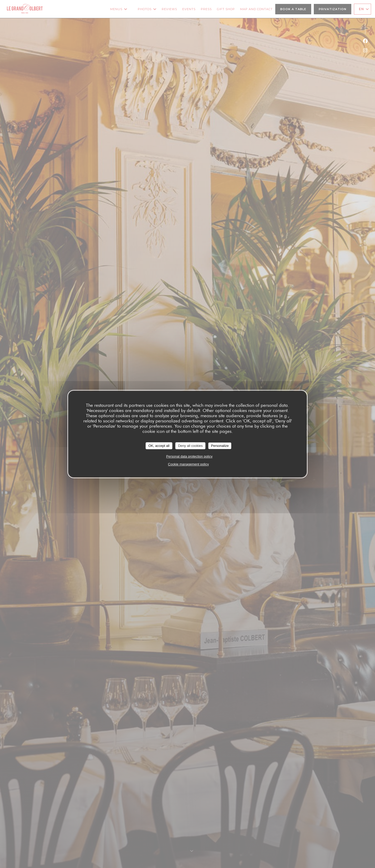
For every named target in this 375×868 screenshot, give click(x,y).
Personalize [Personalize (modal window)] (220, 446)
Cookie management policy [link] (188, 464)
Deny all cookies (190, 446)
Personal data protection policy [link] (189, 456)
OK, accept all (159, 446)
